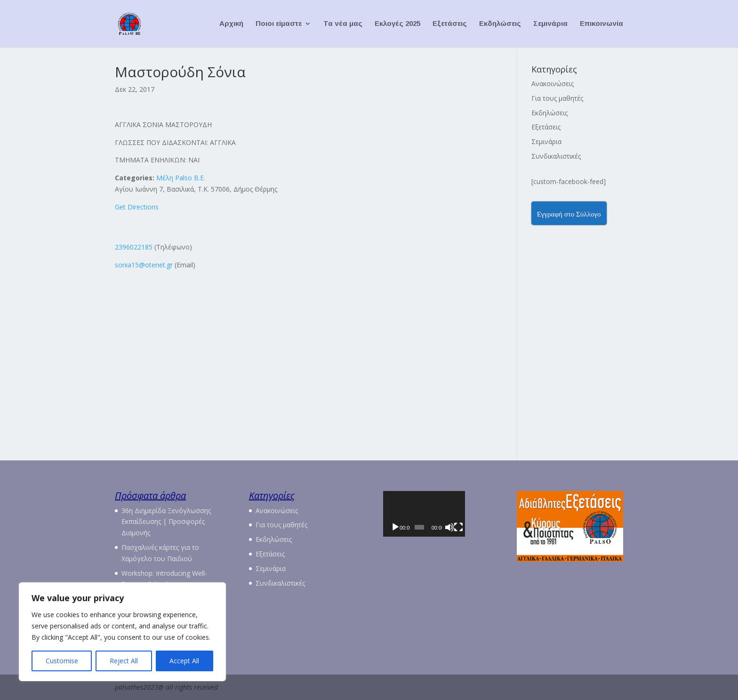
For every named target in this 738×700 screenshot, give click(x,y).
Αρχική (231, 24)
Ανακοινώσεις (553, 84)
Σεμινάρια (550, 24)
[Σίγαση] (465, 541)
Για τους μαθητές (557, 98)
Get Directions (137, 207)
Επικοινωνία (602, 24)
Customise (62, 661)
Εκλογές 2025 (397, 24)
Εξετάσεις (450, 24)
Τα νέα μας (343, 24)
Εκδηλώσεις (500, 24)
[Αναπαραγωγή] (395, 541)
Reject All (124, 661)
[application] (436, 521)
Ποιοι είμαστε (279, 24)
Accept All (184, 661)
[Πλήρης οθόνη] (479, 541)
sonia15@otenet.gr (144, 265)
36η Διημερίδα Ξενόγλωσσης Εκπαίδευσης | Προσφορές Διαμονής (166, 522)
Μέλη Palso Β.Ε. (181, 178)
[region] (122, 632)
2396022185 (134, 247)
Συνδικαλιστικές (556, 156)
